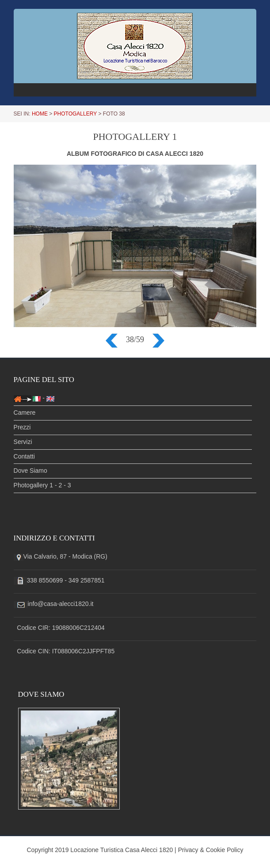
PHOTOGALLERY (76, 114)
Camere (25, 413)
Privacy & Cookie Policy (211, 850)
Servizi (23, 442)
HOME (40, 114)
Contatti (24, 456)
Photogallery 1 (34, 485)
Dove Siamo (30, 471)
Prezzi (22, 427)
